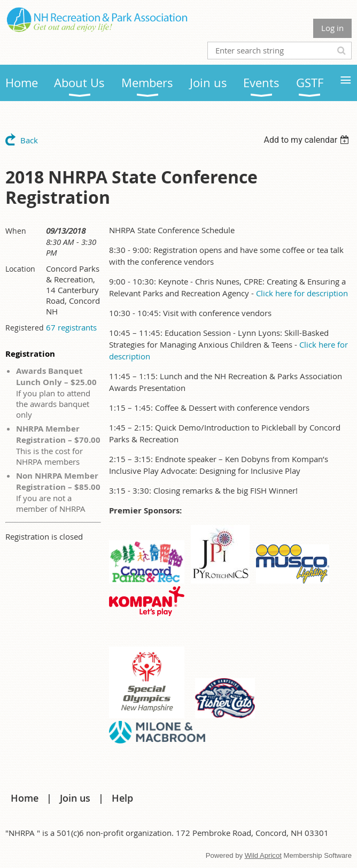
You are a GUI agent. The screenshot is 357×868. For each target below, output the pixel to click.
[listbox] (308, 140)
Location (20, 269)
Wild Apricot (263, 855)
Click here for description (302, 293)
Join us (75, 798)
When (16, 231)
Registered (25, 328)
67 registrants (71, 327)
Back (29, 140)
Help (122, 798)
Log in (332, 28)
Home (25, 798)
